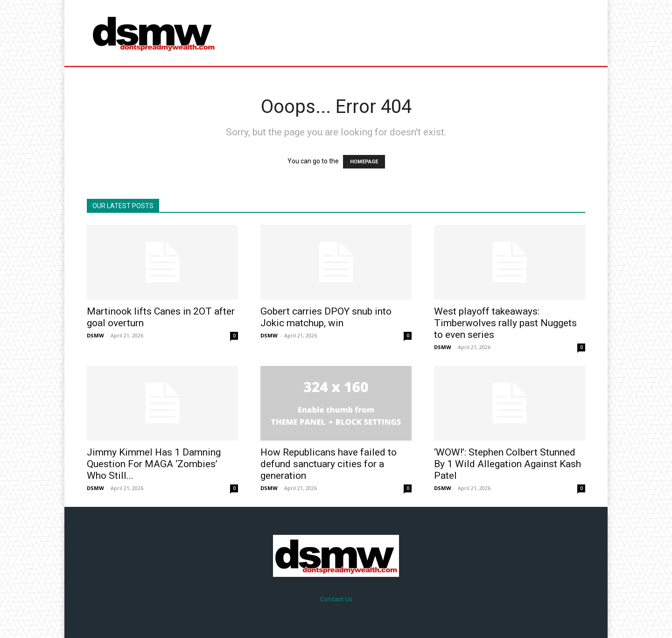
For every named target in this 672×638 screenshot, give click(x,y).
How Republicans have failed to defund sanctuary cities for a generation (329, 464)
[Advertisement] (414, 33)
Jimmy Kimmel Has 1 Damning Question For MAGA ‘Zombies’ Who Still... (154, 464)
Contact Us (336, 599)
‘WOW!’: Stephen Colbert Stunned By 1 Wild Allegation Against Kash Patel (507, 464)
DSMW (95, 335)
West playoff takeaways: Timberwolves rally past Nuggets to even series (505, 323)
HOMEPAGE (364, 162)
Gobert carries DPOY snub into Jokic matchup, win (326, 317)
